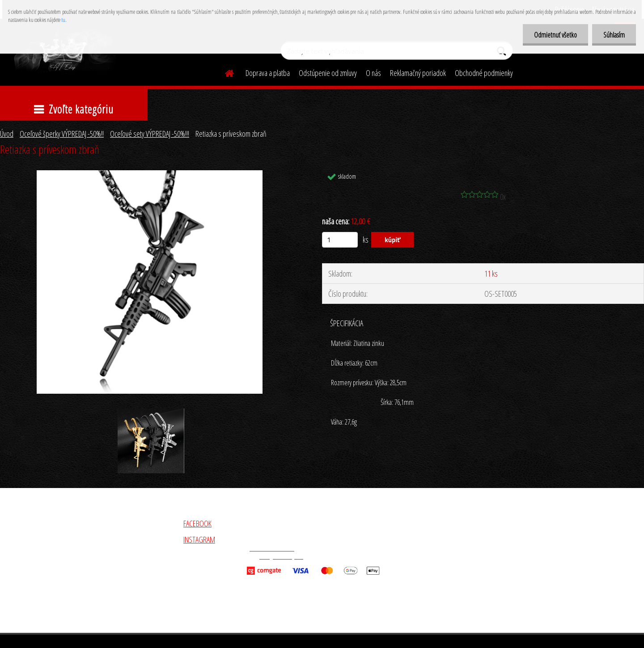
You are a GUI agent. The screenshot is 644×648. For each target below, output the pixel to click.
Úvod (7, 134)
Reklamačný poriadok (418, 73)
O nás (373, 73)
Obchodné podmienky (484, 73)
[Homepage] (224, 72)
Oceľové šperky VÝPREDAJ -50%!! (62, 134)
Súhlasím (614, 35)
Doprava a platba (268, 73)
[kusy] (340, 240)
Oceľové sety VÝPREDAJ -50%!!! (150, 134)
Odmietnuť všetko (555, 35)
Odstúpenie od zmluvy (328, 73)
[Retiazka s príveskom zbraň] (150, 174)
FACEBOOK (197, 523)
